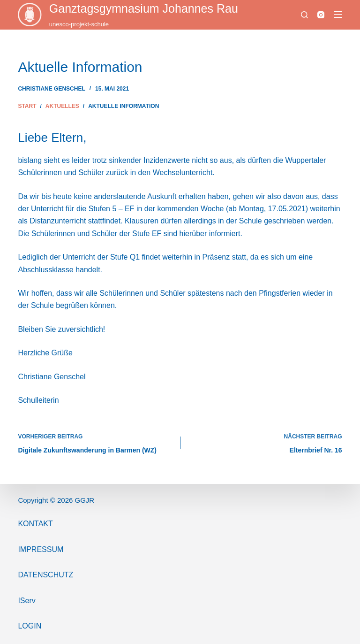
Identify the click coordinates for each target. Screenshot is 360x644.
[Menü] (338, 15)
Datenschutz (45, 575)
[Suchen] (304, 15)
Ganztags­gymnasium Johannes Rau (144, 8)
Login (30, 626)
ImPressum (41, 549)
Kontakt (35, 524)
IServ (26, 601)
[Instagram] (321, 15)
